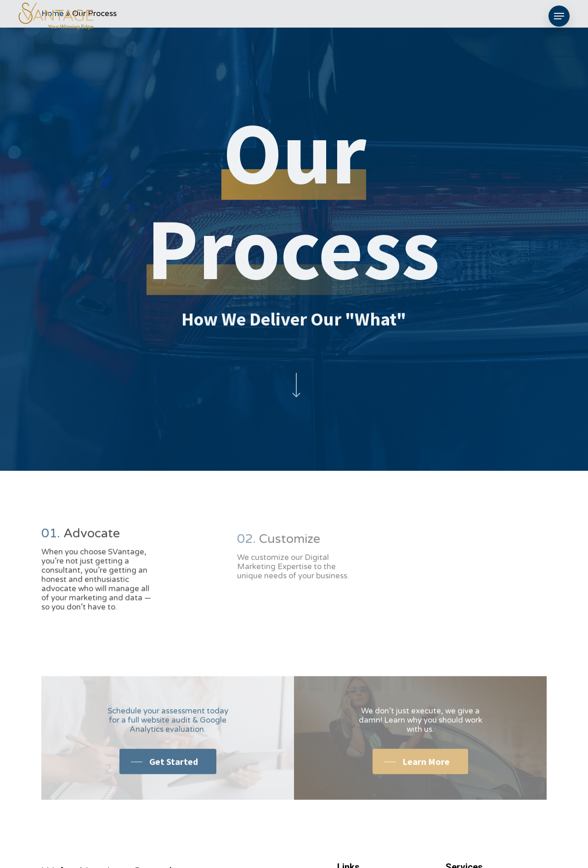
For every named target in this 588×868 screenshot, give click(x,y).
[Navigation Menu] (559, 16)
